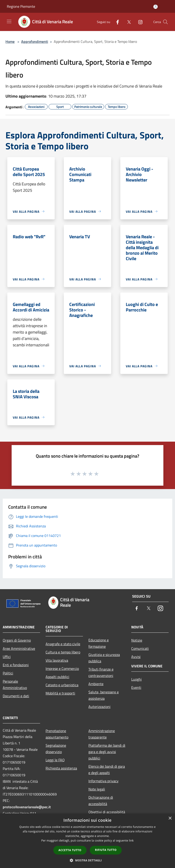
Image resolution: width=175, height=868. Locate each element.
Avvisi (136, 657)
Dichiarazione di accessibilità (101, 801)
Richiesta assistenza (61, 768)
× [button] (170, 818)
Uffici (7, 657)
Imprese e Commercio (62, 668)
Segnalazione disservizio (56, 749)
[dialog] (87, 841)
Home (10, 41)
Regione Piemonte (21, 6)
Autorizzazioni (99, 707)
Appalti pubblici (57, 677)
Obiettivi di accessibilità (107, 812)
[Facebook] (116, 22)
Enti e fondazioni (16, 665)
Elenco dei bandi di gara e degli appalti (107, 770)
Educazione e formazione (99, 643)
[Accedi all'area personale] (156, 7)
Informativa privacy (103, 781)
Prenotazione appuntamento (57, 734)
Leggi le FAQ (55, 760)
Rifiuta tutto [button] (106, 850)
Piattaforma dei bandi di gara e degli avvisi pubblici (107, 752)
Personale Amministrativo (15, 684)
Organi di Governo (17, 640)
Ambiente (96, 684)
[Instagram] (139, 22)
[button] (87, 860)
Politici (8, 673)
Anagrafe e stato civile (63, 644)
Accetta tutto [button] (70, 850)
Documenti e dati (16, 696)
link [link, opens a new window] (131, 841)
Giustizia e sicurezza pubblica (104, 658)
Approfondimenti (35, 41)
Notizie (137, 640)
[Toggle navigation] (9, 21)
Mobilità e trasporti (60, 693)
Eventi (136, 687)
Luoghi (136, 679)
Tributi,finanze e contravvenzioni (101, 672)
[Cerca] (165, 22)
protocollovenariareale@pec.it (27, 807)
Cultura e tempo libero (63, 652)
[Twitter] (127, 22)
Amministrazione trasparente (102, 734)
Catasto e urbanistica (62, 685)
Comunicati (140, 648)
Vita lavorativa (57, 660)
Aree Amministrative (19, 648)
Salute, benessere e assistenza (104, 695)
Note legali (97, 789)
